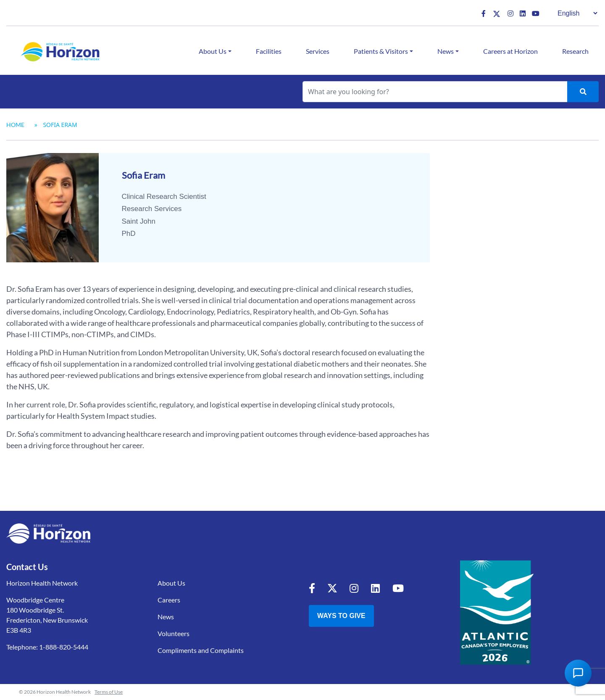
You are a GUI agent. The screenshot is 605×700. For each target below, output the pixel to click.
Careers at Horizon (510, 51)
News (446, 51)
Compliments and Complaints (201, 650)
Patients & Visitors (381, 51)
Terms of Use (109, 692)
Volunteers (174, 633)
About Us (213, 51)
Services (318, 51)
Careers (169, 600)
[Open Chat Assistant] (578, 673)
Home (15, 125)
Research (575, 51)
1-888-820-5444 (64, 647)
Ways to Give (341, 616)
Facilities (269, 51)
